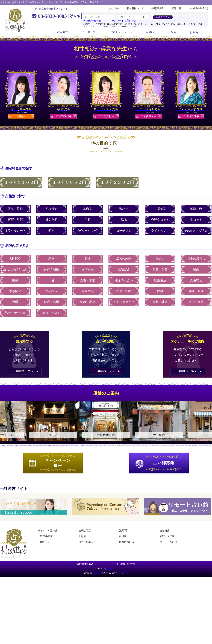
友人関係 (51, 291)
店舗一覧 (176, 8)
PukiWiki (97, 573)
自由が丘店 (44, 542)
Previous (4, 424)
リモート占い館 (168, 542)
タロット (196, 220)
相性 (88, 259)
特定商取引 (158, 8)
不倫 (51, 280)
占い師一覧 (89, 32)
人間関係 (15, 259)
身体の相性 (51, 269)
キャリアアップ (124, 302)
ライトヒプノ (160, 231)
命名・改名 (160, 269)
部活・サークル (15, 313)
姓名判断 (51, 220)
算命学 (88, 209)
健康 (160, 291)
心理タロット (160, 220)
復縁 (15, 280)
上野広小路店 (45, 536)
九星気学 (160, 209)
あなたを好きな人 (15, 269)
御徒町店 (165, 531)
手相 (88, 220)
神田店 (123, 536)
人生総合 (196, 280)
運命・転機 (124, 291)
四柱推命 (51, 209)
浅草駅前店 (85, 531)
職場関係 (88, 291)
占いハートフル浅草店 (105, 564)
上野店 (82, 536)
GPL (120, 573)
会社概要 (114, 8)
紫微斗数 (196, 209)
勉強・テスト (51, 313)
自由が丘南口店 (87, 542)
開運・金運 (196, 291)
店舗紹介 (151, 32)
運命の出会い (124, 280)
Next (208, 424)
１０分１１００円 (21, 182)
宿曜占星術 (15, 220)
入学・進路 (196, 302)
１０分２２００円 (117, 182)
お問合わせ (197, 32)
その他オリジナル (196, 231)
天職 (15, 302)
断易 (51, 231)
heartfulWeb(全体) (198, 8)
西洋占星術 (15, 209)
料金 (173, 32)
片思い (160, 259)
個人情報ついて (135, 8)
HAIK (109, 569)
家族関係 (15, 291)
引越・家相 (88, 302)
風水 (124, 220)
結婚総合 (124, 269)
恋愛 (51, 259)
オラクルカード (15, 231)
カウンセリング (88, 231)
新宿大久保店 (167, 536)
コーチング (124, 231)
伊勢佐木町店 (126, 542)
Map (77, 16)
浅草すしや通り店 (48, 531)
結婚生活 (160, 280)
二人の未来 (124, 259)
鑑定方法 (63, 32)
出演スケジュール (121, 32)
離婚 (196, 269)
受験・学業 (88, 280)
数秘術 (124, 209)
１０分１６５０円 (69, 182)
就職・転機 (51, 302)
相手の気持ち (196, 259)
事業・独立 (160, 302)
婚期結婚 (88, 269)
